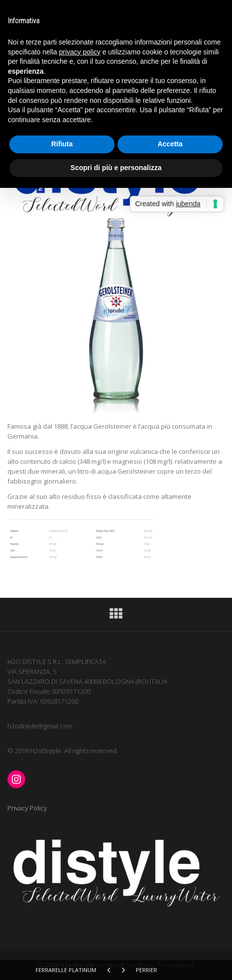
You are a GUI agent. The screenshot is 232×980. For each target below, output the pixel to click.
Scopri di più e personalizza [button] (116, 168)
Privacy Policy (27, 808)
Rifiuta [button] (62, 144)
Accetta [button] (170, 144)
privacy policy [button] (80, 52)
